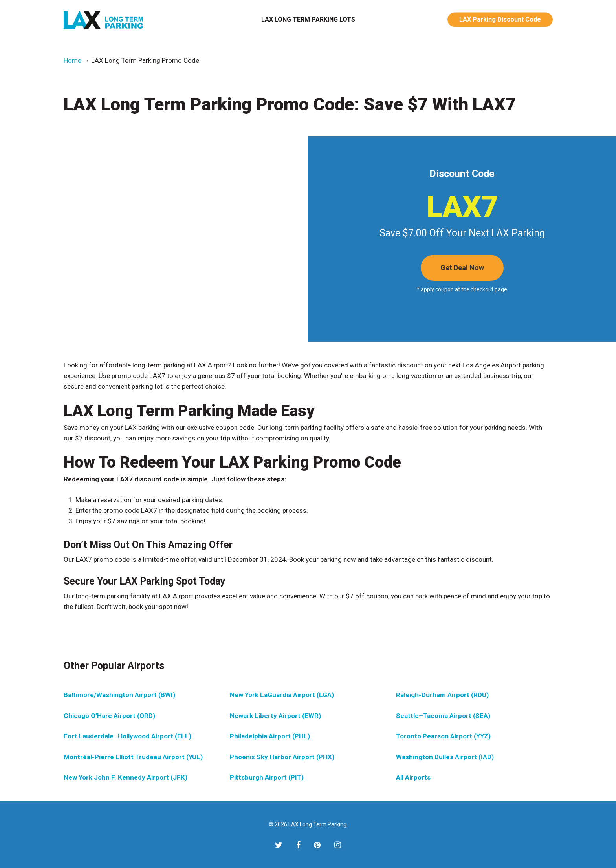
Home (72, 60)
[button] (462, 268)
